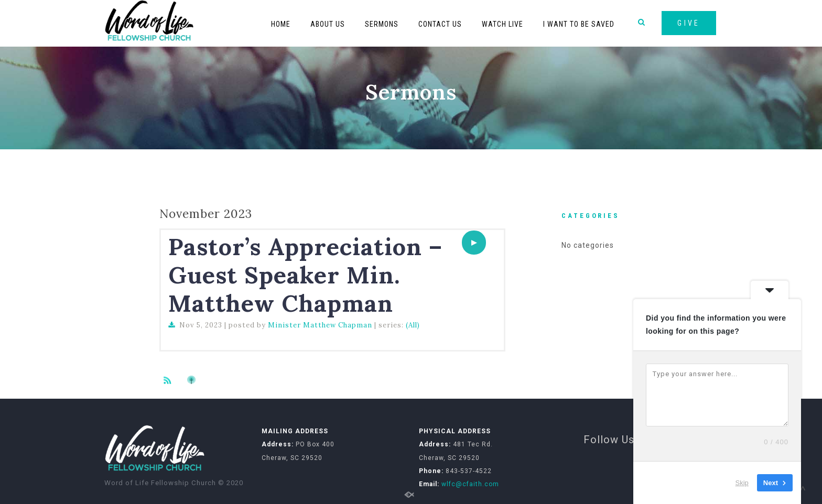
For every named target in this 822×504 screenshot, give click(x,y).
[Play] (474, 243)
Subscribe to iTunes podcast (193, 380)
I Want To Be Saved (579, 24)
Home (281, 24)
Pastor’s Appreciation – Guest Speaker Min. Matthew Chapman (305, 275)
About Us (328, 24)
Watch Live (502, 24)
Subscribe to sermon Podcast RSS (169, 380)
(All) (413, 325)
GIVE (689, 23)
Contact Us (440, 24)
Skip (742, 483)
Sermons (382, 24)
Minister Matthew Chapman (320, 325)
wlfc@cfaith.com (470, 484)
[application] (474, 243)
